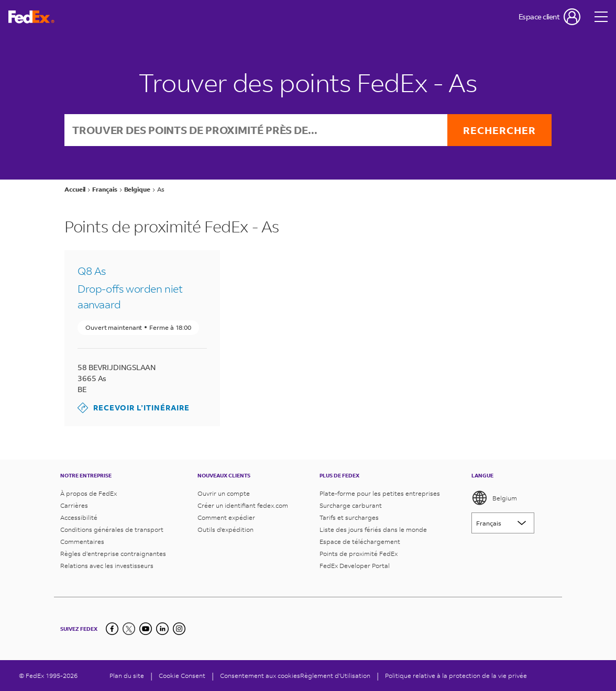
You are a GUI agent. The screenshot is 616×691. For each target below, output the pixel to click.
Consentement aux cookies (260, 676)
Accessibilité (79, 517)
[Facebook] (112, 629)
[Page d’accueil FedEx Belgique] (31, 17)
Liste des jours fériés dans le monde (373, 530)
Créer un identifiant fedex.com (243, 505)
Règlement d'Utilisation (335, 676)
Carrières (74, 505)
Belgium (494, 498)
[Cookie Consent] (182, 676)
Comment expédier (226, 517)
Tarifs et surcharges (349, 517)
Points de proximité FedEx (359, 554)
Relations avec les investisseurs (107, 566)
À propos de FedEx (89, 493)
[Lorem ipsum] (503, 523)
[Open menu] (601, 17)
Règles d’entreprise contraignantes (113, 554)
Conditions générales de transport (112, 530)
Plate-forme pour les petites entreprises (380, 493)
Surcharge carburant (351, 505)
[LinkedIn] (162, 629)
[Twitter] (129, 629)
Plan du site (127, 676)
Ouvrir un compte (224, 493)
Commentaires (82, 542)
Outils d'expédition (225, 530)
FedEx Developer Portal (355, 566)
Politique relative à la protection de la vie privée (456, 676)
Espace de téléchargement (360, 542)
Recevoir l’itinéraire (134, 408)
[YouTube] (146, 629)
